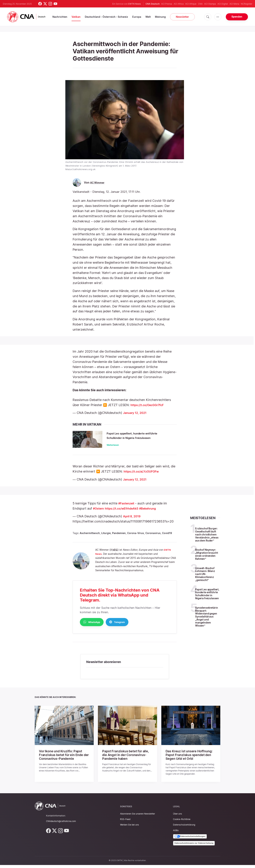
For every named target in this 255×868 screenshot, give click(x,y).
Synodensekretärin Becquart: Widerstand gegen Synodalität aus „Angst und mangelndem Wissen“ (207, 620)
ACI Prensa (167, 4)
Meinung (160, 17)
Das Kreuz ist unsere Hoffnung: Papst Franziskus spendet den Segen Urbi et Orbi (191, 758)
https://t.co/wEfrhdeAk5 (125, 512)
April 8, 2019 (133, 520)
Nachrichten (60, 17)
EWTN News (135, 4)
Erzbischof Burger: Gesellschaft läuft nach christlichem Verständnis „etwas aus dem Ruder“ (207, 538)
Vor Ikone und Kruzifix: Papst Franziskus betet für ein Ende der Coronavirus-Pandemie (61, 758)
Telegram (117, 626)
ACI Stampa (210, 4)
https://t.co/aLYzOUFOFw (144, 475)
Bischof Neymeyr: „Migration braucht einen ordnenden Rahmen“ (206, 558)
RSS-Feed (125, 822)
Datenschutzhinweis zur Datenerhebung (194, 846)
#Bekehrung (155, 512)
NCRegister (246, 4)
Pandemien (119, 537)
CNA (200, 4)
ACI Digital (223, 4)
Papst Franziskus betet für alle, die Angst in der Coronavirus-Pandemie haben (126, 758)
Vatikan (76, 17)
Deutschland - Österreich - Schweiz (106, 17)
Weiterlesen (114, 450)
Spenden (237, 17)
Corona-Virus (136, 537)
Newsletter (182, 17)
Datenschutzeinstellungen (190, 839)
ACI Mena (234, 4)
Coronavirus (153, 537)
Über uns (177, 817)
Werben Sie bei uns (129, 828)
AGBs (176, 833)
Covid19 (167, 537)
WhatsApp (92, 626)
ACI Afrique (191, 4)
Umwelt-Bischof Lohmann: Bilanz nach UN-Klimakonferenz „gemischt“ (205, 578)
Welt (148, 17)
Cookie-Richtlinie (182, 822)
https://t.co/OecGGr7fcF (149, 405)
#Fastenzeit (128, 507)
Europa (137, 17)
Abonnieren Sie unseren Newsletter (138, 817)
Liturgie (106, 537)
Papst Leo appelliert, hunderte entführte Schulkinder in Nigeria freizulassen (136, 438)
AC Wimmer (98, 183)
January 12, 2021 (136, 413)
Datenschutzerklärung (184, 828)
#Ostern (99, 512)
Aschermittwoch (90, 537)
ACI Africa (179, 4)
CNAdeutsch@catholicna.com (61, 824)
